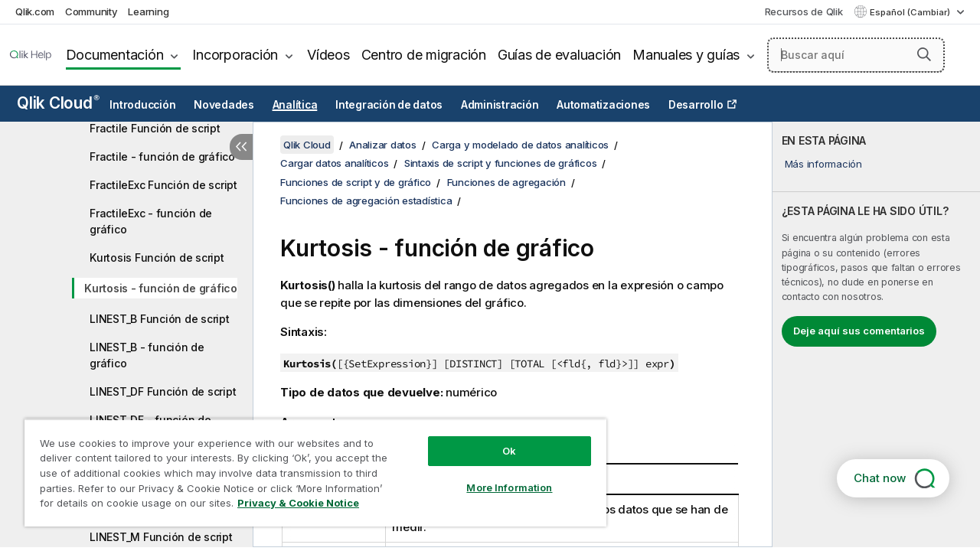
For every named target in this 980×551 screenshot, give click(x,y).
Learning (148, 11)
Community (91, 11)
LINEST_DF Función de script (163, 391)
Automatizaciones (603, 105)
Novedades (224, 105)
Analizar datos (383, 145)
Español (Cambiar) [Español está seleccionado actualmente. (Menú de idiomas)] (911, 12)
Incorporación (235, 55)
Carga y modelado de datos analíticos (520, 145)
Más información (823, 164)
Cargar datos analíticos (334, 163)
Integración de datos (389, 105)
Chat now (880, 478)
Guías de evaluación (559, 55)
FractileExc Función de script (163, 185)
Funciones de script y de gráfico (356, 182)
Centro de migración (424, 55)
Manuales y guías (686, 55)
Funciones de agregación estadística (366, 201)
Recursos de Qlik (804, 11)
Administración (500, 105)
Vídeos (328, 55)
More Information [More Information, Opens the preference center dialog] (498, 476)
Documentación (115, 55)
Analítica (295, 105)
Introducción (142, 105)
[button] (924, 54)
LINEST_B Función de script (160, 319)
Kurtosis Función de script (157, 258)
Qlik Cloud (58, 103)
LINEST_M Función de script (161, 537)
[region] (309, 467)
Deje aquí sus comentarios (859, 331)
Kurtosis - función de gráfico (161, 288)
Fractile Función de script (155, 128)
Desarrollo (696, 105)
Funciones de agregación (506, 182)
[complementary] (876, 334)
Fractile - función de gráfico (162, 156)
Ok (498, 439)
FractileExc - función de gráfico (151, 221)
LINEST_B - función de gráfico (147, 355)
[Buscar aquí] (856, 55)
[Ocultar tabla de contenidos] (241, 147)
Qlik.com (35, 11)
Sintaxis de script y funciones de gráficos (501, 163)
